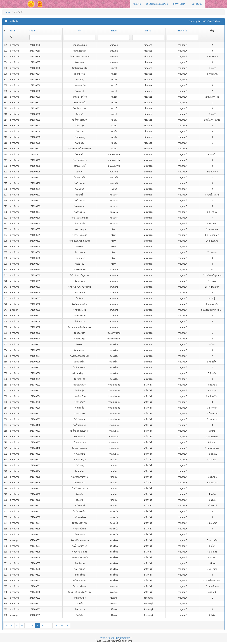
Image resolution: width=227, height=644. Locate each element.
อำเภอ (148, 31)
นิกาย (13, 31)
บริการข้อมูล (180, 4)
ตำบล (114, 31)
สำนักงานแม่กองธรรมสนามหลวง (116, 638)
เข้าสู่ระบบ (197, 4)
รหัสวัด (33, 31)
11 (49, 625)
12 (56, 625)
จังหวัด (182, 31)
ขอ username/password (157, 4)
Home (8, 12)
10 (43, 625)
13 (62, 625)
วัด (80, 31)
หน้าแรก (137, 4)
